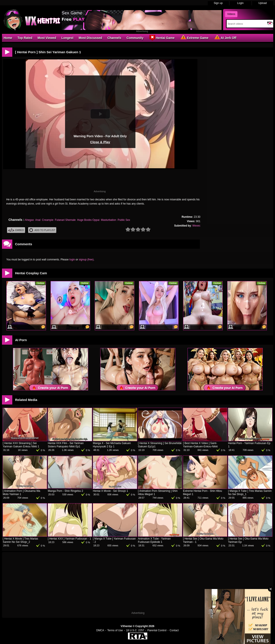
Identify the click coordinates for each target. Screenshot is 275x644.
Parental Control (157, 630)
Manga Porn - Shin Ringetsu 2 (66, 491)
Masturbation (108, 220)
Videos (231, 14)
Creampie (48, 220)
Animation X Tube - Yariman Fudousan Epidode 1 (154, 540)
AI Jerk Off (225, 38)
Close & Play (100, 142)
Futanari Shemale (65, 220)
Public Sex (124, 220)
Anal (38, 220)
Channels (114, 38)
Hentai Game (162, 38)
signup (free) (86, 260)
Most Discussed (90, 38)
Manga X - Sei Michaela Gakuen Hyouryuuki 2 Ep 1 (112, 445)
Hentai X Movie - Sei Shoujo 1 (111, 491)
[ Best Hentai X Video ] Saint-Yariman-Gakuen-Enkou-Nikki (200, 445)
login (72, 260)
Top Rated (25, 38)
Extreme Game (194, 38)
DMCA (100, 630)
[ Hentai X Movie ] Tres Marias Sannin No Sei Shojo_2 (21, 540)
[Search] (246, 24)
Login (240, 3)
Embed (16, 230)
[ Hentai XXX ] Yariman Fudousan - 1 (69, 539)
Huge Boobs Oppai (88, 220)
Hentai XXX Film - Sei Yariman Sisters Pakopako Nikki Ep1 (66, 445)
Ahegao (29, 220)
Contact (174, 630)
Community (135, 38)
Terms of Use (115, 630)
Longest (67, 38)
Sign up (218, 3)
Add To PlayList (42, 230)
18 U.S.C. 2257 (135, 630)
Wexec (196, 226)
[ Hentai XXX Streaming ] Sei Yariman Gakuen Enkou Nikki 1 (21, 445)
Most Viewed (47, 38)
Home (8, 38)
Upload (262, 3)
